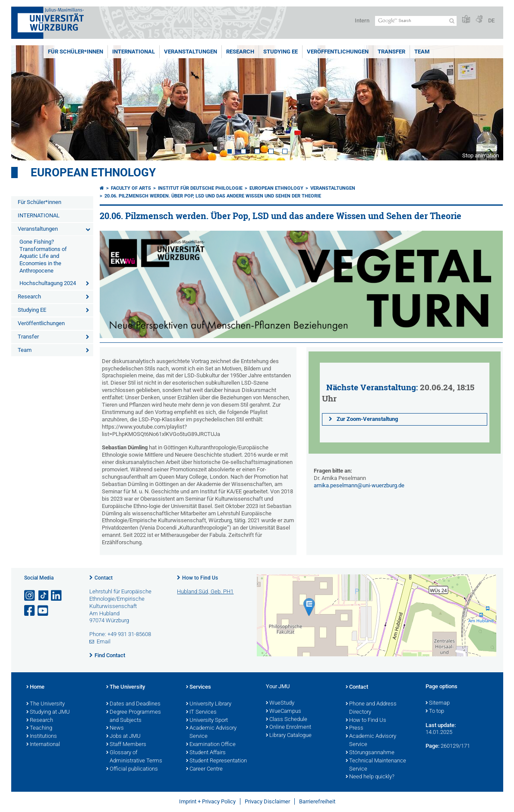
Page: (432, 746)
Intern (362, 20)
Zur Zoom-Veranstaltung (366, 419)
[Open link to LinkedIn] (57, 596)
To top (435, 712)
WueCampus (284, 712)
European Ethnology (93, 172)
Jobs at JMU (123, 737)
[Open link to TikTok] (44, 596)
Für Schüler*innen (76, 52)
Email (104, 641)
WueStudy (280, 703)
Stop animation (481, 155)
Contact (104, 578)
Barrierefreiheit (317, 801)
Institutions (42, 737)
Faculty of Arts (131, 188)
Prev (26, 103)
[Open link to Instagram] (30, 596)
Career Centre (204, 769)
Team (422, 52)
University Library (209, 704)
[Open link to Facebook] (30, 611)
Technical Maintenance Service (376, 765)
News (115, 728)
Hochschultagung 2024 (48, 283)
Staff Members (126, 745)
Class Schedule (287, 720)
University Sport (207, 721)
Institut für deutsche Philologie (200, 188)
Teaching (39, 728)
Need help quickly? (370, 777)
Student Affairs (206, 753)
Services (199, 687)
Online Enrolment (289, 727)
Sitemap (438, 703)
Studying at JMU (48, 712)
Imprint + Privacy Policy (207, 801)
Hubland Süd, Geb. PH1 (205, 591)
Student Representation (216, 761)
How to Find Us (200, 578)
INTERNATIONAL (134, 52)
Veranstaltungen (191, 52)
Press (355, 728)
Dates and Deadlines (133, 704)
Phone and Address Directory (371, 708)
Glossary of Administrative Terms (134, 757)
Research (240, 52)
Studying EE (281, 52)
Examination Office (211, 745)
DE (491, 20)
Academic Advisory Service (211, 732)
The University (46, 704)
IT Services (201, 712)
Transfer (391, 52)
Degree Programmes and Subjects (134, 716)
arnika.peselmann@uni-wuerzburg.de (359, 485)
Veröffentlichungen (338, 52)
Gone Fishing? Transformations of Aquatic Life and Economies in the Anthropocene (43, 256)
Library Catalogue (289, 736)
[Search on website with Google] (416, 21)
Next (488, 103)
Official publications (132, 769)
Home (35, 687)
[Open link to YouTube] (44, 611)
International (43, 745)
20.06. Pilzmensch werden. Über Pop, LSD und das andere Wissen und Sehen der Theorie (213, 196)
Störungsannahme (370, 753)
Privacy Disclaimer (267, 801)
